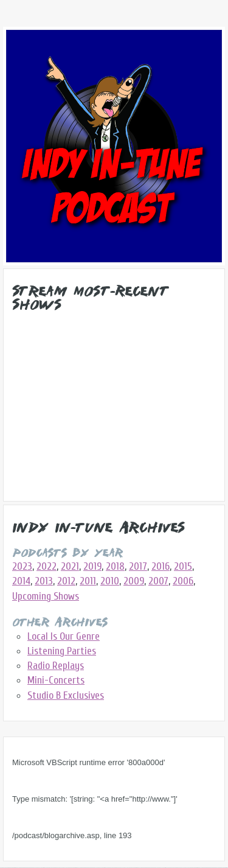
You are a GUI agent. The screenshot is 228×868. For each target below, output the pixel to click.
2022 (47, 566)
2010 (110, 581)
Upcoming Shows (46, 596)
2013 (44, 581)
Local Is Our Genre (64, 636)
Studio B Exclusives (66, 695)
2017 (138, 566)
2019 (92, 566)
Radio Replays (56, 666)
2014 (21, 581)
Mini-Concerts (56, 680)
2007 (158, 581)
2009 (134, 581)
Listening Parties (62, 651)
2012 (66, 581)
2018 (115, 566)
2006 (183, 581)
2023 (22, 566)
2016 (161, 566)
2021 (70, 566)
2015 (183, 566)
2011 (88, 581)
